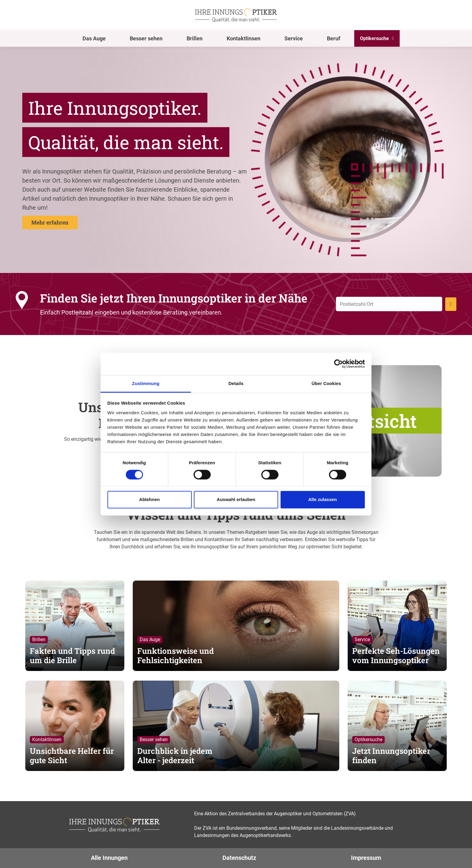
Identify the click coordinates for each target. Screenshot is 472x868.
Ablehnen (149, 500)
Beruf (334, 38)
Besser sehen (146, 38)
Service (294, 38)
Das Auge (94, 38)
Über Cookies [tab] (326, 383)
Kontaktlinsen (244, 38)
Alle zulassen (323, 500)
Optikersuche (374, 38)
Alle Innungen (109, 858)
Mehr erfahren (50, 222)
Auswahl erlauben (236, 500)
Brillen (195, 38)
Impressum (366, 858)
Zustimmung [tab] (146, 383)
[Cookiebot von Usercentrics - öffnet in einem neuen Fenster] (338, 364)
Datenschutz (239, 858)
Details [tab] (236, 383)
